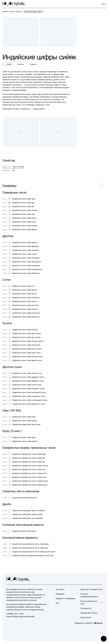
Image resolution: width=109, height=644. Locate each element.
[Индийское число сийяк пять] (19, 214)
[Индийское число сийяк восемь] (20, 226)
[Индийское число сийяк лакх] (19, 417)
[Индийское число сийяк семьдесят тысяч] (24, 396)
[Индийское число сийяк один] (19, 199)
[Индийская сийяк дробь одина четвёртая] (24, 511)
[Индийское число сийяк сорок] (19, 254)
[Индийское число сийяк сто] (18, 286)
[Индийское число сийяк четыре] (20, 210)
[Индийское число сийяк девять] (20, 230)
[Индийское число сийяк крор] (19, 437)
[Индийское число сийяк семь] (19, 222)
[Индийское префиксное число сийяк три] (24, 462)
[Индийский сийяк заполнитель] (20, 498)
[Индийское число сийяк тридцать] (21, 250)
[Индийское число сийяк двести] (20, 290)
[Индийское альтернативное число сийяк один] (26, 544)
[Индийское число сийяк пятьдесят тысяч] (23, 389)
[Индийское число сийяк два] (18, 203)
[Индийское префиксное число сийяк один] (24, 454)
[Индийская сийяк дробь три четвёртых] (23, 518)
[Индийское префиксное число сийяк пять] (24, 469)
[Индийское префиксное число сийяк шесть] (25, 473)
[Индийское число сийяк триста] (20, 294)
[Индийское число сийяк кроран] (20, 441)
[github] (96, 579)
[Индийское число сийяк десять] (20, 242)
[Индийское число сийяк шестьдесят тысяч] (24, 393)
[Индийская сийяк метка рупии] (19, 531)
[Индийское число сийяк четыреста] (21, 298)
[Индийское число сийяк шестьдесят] (22, 262)
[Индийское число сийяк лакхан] (20, 421)
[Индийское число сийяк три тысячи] (21, 337)
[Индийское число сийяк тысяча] (20, 330)
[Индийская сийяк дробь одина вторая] (22, 514)
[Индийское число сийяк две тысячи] (22, 334)
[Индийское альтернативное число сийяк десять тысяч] (29, 552)
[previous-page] (5, 12)
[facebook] (101, 579)
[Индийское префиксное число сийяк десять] (25, 485)
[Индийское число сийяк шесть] (19, 218)
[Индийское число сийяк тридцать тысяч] (23, 381)
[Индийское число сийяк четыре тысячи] (23, 341)
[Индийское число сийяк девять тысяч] (22, 360)
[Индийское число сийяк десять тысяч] (22, 373)
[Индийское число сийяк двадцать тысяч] (23, 377)
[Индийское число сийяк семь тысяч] (22, 353)
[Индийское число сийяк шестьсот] (21, 305)
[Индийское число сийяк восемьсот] (21, 313)
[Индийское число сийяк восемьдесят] (22, 269)
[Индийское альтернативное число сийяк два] (25, 548)
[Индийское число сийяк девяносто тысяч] (24, 404)
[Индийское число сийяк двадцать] (21, 246)
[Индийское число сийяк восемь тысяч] (22, 357)
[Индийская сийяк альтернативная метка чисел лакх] (28, 556)
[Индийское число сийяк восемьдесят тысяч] (25, 400)
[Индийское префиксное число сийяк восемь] (25, 481)
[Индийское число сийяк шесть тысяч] (22, 349)
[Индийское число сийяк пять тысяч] (21, 345)
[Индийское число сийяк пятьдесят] (21, 258)
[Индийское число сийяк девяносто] (21, 273)
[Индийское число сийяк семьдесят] (21, 266)
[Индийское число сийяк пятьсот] (20, 301)
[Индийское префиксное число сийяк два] (24, 458)
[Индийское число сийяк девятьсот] (21, 317)
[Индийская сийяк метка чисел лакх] (21, 425)
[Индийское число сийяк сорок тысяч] (22, 385)
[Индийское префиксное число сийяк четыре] (25, 466)
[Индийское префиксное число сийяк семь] (24, 477)
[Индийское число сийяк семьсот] (20, 309)
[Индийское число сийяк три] (18, 207)
